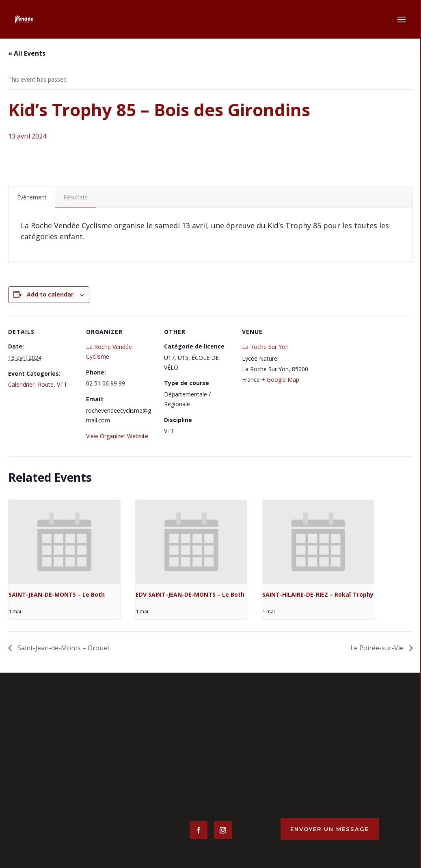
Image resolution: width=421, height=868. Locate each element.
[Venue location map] (363, 372)
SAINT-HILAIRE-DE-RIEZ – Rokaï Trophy (318, 594)
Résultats (76, 197)
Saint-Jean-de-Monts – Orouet (63, 648)
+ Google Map (280, 380)
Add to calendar (50, 294)
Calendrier (21, 384)
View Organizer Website (117, 436)
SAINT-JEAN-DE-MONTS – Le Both (57, 594)
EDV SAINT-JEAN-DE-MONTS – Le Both (190, 594)
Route (46, 384)
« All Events (27, 53)
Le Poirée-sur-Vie (378, 648)
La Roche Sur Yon (265, 347)
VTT (62, 384)
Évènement (32, 197)
